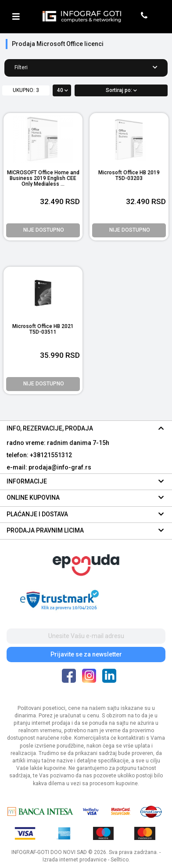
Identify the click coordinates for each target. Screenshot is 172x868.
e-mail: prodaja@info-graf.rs (49, 467)
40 (63, 90)
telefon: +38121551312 (39, 455)
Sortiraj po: (121, 90)
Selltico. (120, 860)
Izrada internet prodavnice (75, 860)
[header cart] (158, 16)
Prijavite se (86, 654)
